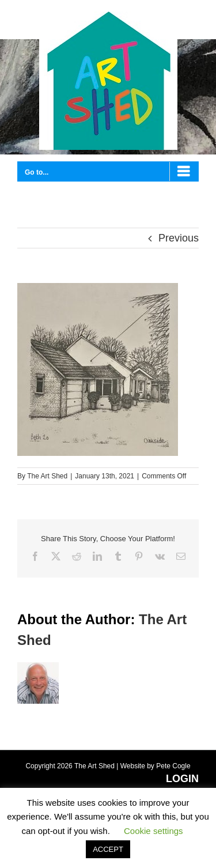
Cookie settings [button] (154, 831)
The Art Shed (47, 476)
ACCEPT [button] (108, 849)
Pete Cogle (173, 766)
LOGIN (182, 779)
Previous (179, 238)
